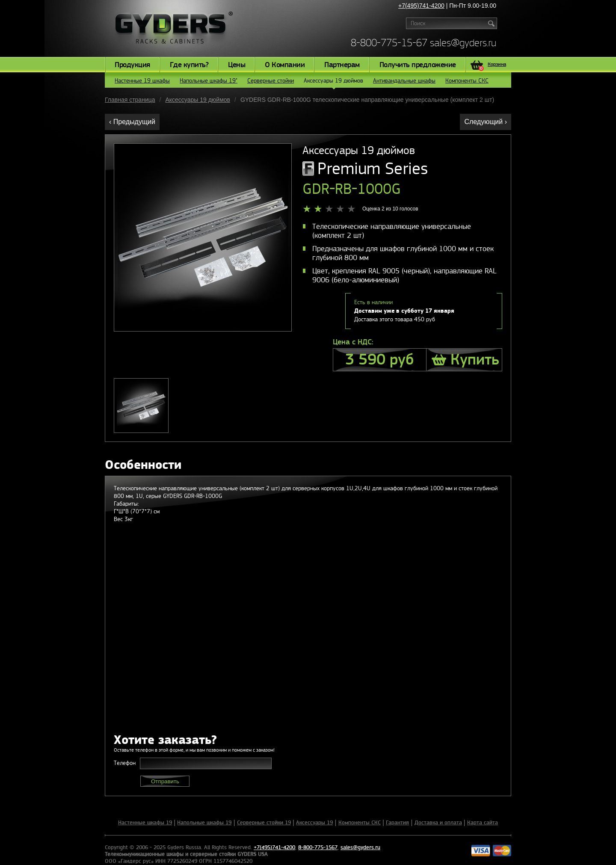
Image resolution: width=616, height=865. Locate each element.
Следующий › (486, 122)
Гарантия (397, 823)
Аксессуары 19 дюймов (333, 82)
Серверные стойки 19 (264, 823)
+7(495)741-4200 (421, 6)
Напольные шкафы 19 (204, 823)
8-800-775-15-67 (389, 43)
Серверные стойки (271, 81)
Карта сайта (483, 823)
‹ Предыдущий (132, 122)
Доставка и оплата (438, 823)
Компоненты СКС (467, 81)
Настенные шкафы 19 (145, 823)
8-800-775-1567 (318, 847)
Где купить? (189, 65)
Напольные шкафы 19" (209, 81)
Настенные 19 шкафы (142, 81)
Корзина (492, 65)
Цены (237, 65)
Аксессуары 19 (314, 823)
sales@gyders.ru (463, 43)
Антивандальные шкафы (404, 81)
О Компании (285, 65)
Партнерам (342, 65)
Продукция (132, 65)
